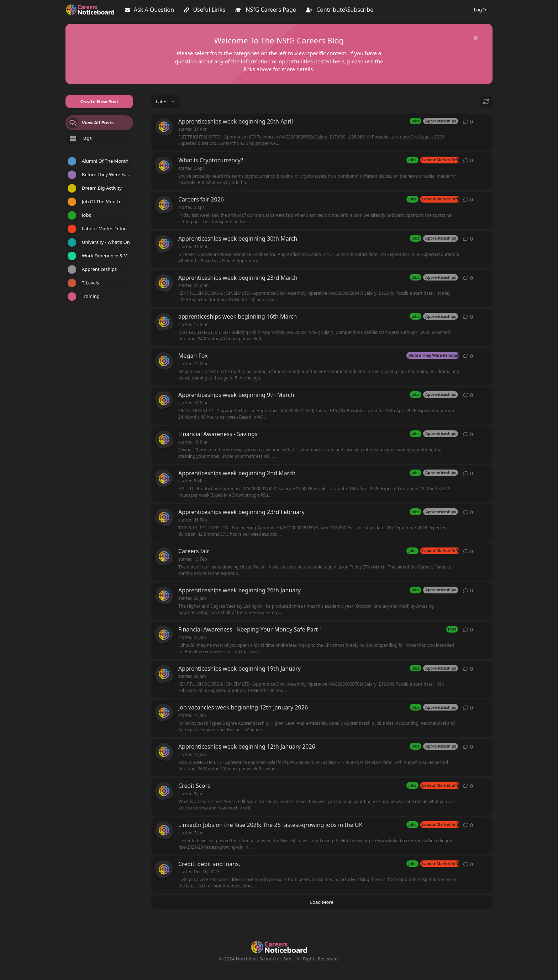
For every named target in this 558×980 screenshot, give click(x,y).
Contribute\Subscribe (340, 10)
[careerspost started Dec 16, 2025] (164, 869)
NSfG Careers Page (266, 10)
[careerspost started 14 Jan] (164, 713)
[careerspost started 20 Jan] (164, 674)
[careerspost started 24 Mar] (164, 283)
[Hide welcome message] (475, 38)
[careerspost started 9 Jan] (164, 791)
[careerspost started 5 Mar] (164, 478)
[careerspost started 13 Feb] (164, 556)
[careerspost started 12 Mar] (164, 361)
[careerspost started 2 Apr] (164, 166)
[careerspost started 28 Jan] (164, 596)
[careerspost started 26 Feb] (164, 517)
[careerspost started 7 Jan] (164, 830)
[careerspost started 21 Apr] (164, 127)
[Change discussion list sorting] (165, 101)
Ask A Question (150, 10)
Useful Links (205, 10)
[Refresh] (486, 101)
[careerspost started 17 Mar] (164, 322)
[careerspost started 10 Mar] (164, 400)
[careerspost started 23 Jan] (164, 635)
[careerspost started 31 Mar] (164, 244)
